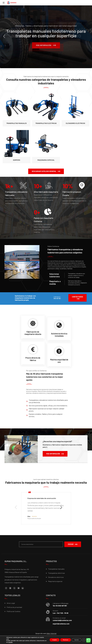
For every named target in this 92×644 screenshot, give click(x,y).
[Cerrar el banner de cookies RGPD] (84, 640)
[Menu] (4, 3)
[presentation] (11, 36)
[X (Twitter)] (14, 588)
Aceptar (54, 640)
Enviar (73, 544)
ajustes (21, 642)
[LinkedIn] (23, 588)
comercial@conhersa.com (62, 620)
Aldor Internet (51, 633)
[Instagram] (10, 588)
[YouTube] (19, 588)
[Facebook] (6, 588)
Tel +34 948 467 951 (60, 606)
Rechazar (65, 640)
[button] (46, 171)
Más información (46, 44)
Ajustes (76, 640)
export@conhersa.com (61, 624)
